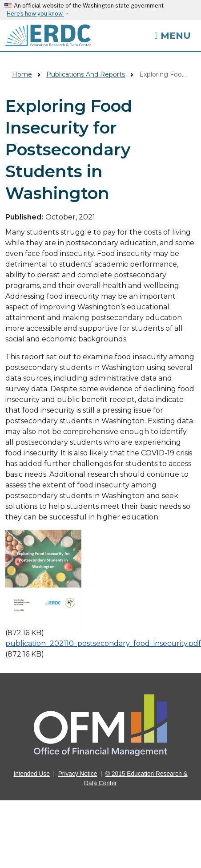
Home (22, 74)
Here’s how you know (35, 14)
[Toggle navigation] (172, 36)
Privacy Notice (78, 774)
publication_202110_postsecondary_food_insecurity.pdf (103, 643)
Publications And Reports (86, 74)
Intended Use (32, 774)
